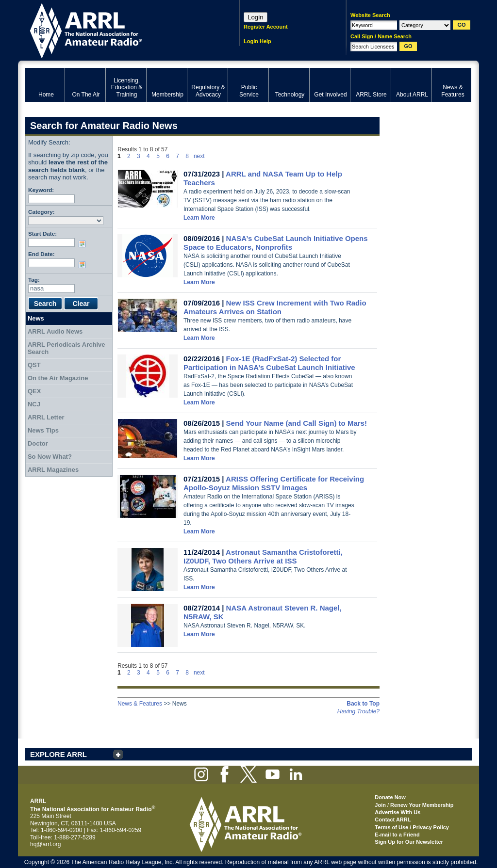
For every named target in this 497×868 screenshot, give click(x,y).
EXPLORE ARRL (58, 754)
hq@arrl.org (46, 844)
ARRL (120, 29)
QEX (34, 391)
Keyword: (41, 190)
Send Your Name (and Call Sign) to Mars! (297, 423)
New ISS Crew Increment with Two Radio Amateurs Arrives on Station (275, 307)
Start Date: (42, 233)
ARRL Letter (46, 417)
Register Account (266, 27)
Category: (41, 212)
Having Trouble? (358, 711)
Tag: (34, 280)
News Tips (43, 430)
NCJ (34, 404)
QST (34, 365)
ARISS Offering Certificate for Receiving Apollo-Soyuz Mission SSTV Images (274, 483)
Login (256, 17)
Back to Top (363, 704)
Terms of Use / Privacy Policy (412, 827)
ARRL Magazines (53, 470)
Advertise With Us (398, 812)
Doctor (38, 443)
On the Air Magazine (58, 378)
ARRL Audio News (55, 331)
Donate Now (390, 797)
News (36, 318)
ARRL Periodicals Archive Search (66, 348)
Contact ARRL (393, 820)
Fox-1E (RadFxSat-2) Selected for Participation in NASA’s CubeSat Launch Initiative (269, 363)
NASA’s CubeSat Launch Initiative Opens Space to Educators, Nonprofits (276, 243)
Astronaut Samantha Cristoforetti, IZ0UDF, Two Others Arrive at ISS (263, 556)
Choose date (84, 244)
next (199, 156)
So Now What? (50, 457)
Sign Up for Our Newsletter (409, 842)
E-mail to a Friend (397, 835)
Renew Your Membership (422, 805)
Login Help (257, 41)
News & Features (140, 704)
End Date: (41, 254)
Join (380, 805)
